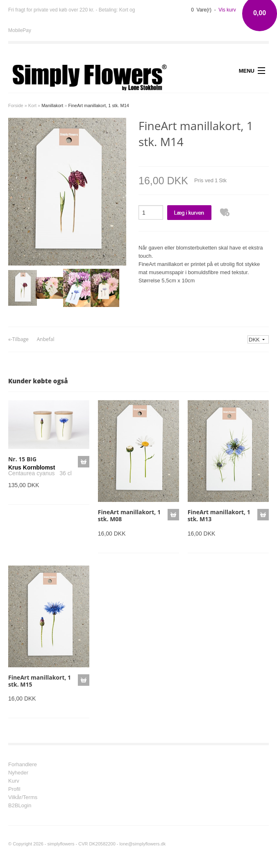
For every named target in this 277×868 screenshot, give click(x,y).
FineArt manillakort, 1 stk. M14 (99, 105)
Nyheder (18, 773)
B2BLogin (20, 806)
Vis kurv (227, 10)
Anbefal (46, 339)
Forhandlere (23, 765)
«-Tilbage (18, 339)
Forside (16, 105)
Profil (14, 789)
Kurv (14, 781)
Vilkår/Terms (23, 797)
